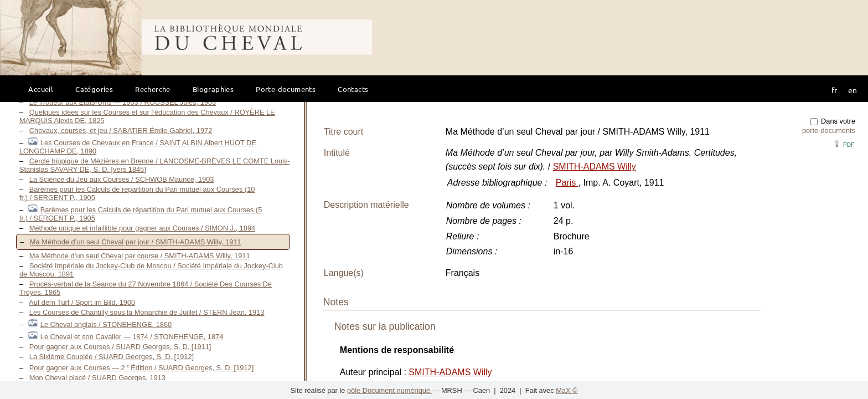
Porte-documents (286, 89)
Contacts (353, 89)
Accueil (41, 89)
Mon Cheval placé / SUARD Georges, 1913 (97, 378)
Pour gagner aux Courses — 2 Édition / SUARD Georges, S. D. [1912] (141, 368)
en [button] (852, 90)
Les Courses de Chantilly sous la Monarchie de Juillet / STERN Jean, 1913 (147, 312)
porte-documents (829, 131)
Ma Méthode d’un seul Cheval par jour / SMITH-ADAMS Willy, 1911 (136, 242)
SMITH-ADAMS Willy (595, 167)
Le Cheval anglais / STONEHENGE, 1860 (106, 324)
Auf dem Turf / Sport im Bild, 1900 (82, 302)
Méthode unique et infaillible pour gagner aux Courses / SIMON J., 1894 (142, 228)
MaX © (567, 390)
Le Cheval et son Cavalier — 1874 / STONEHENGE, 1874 (132, 337)
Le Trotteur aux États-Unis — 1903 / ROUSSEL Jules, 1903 (123, 102)
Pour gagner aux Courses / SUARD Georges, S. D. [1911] (120, 347)
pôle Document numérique (390, 390)
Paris (567, 183)
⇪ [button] (844, 144)
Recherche (153, 89)
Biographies (213, 89)
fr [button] (834, 90)
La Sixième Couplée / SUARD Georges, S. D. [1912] (112, 357)
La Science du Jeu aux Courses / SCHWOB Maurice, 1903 (122, 179)
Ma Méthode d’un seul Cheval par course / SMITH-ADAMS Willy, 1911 (140, 256)
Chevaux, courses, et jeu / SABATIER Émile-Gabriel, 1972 (121, 131)
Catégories (94, 89)
